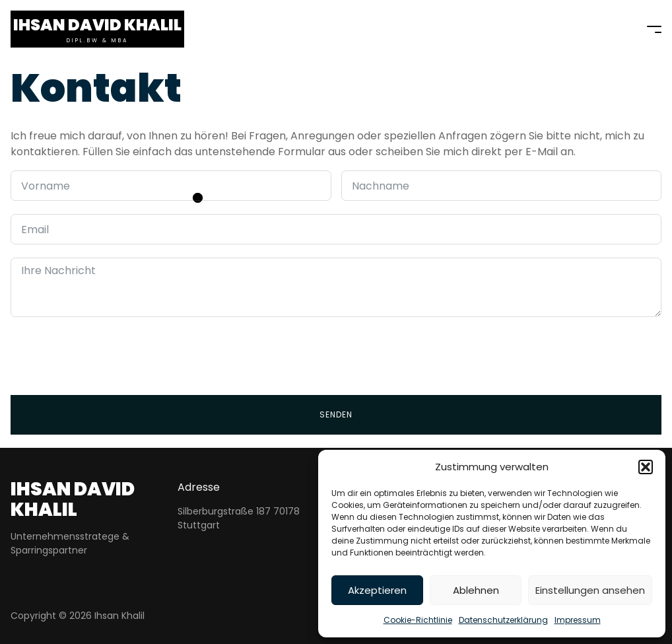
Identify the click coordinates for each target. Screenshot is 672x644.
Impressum (578, 620)
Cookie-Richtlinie (418, 620)
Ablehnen (476, 590)
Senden (336, 414)
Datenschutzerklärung (503, 620)
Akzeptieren (377, 590)
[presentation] (111, 356)
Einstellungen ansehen (590, 590)
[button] (646, 467)
